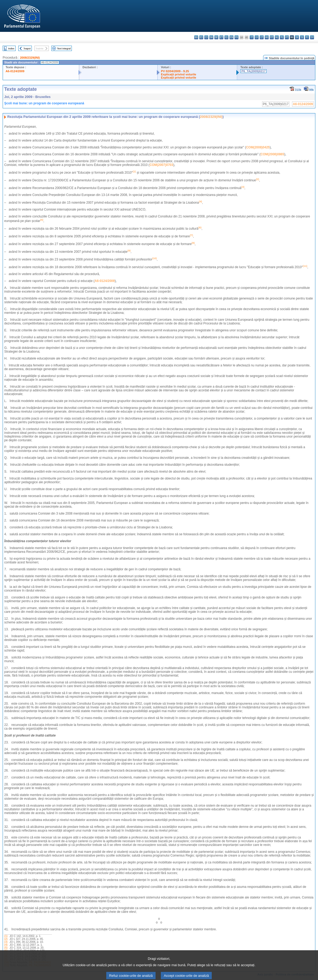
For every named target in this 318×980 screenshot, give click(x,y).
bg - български (196, 37)
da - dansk (211, 37)
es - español (201, 37)
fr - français (237, 37)
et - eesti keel (221, 37)
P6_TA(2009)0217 (253, 71)
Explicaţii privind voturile (178, 74)
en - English (231, 37)
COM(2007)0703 (161, 165)
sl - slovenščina (302, 37)
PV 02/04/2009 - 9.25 (175, 71)
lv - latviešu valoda (257, 37)
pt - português (287, 37)
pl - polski (282, 37)
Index (11, 48)
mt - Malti (272, 37)
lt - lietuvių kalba (262, 37)
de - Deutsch (216, 37)
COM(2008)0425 (258, 147)
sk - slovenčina (297, 37)
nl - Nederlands (277, 37)
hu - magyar (267, 37)
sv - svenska (312, 37)
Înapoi (27, 48)
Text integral (64, 48)
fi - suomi (307, 37)
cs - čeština (206, 37)
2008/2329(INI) (30, 58)
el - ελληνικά (226, 37)
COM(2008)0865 (272, 154)
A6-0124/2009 (15, 71)
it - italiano (252, 37)
